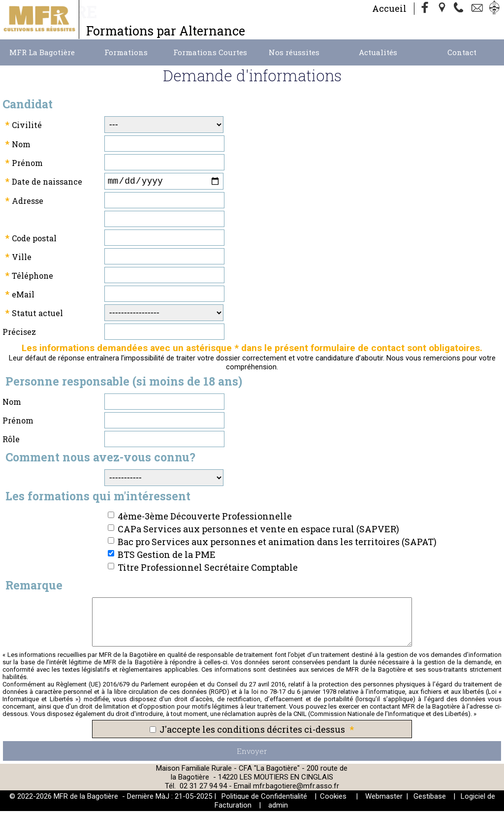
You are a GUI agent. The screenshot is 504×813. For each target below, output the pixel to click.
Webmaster (384, 798)
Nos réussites (294, 52)
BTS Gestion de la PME (167, 556)
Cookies (333, 798)
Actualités (378, 52)
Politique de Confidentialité (264, 798)
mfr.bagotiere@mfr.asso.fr (296, 788)
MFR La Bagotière (42, 52)
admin (278, 807)
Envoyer (252, 753)
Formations (126, 52)
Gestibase (430, 798)
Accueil (389, 8)
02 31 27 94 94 (204, 788)
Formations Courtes (210, 52)
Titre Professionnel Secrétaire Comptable (208, 569)
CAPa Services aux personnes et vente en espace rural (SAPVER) (258, 531)
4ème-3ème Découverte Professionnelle (205, 518)
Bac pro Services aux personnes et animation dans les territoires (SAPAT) (277, 544)
